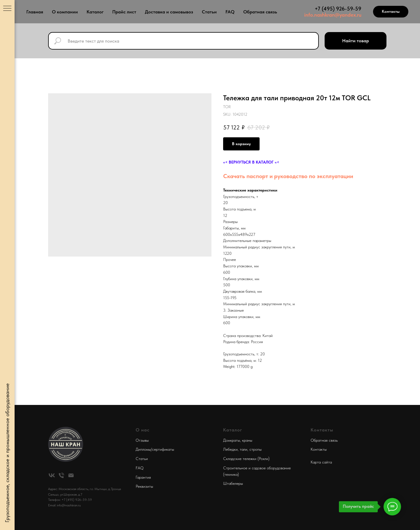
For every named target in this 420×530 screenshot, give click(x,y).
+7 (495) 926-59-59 (338, 9)
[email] (71, 475)
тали (244, 449)
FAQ (230, 12)
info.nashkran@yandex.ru (333, 15)
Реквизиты (144, 486)
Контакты (319, 449)
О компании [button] (65, 12)
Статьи (209, 12)
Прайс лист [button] (124, 12)
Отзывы (142, 440)
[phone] (61, 475)
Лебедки (230, 449)
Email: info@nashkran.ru (64, 505)
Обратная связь (260, 12)
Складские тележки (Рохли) (246, 459)
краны (247, 440)
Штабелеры (233, 483)
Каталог (95, 12)
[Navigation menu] (7, 9)
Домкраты (232, 440)
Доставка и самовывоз (169, 12)
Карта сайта (321, 462)
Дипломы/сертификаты (155, 449)
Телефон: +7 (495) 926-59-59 (70, 500)
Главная (35, 12)
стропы (256, 449)
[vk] (52, 475)
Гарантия (143, 477)
